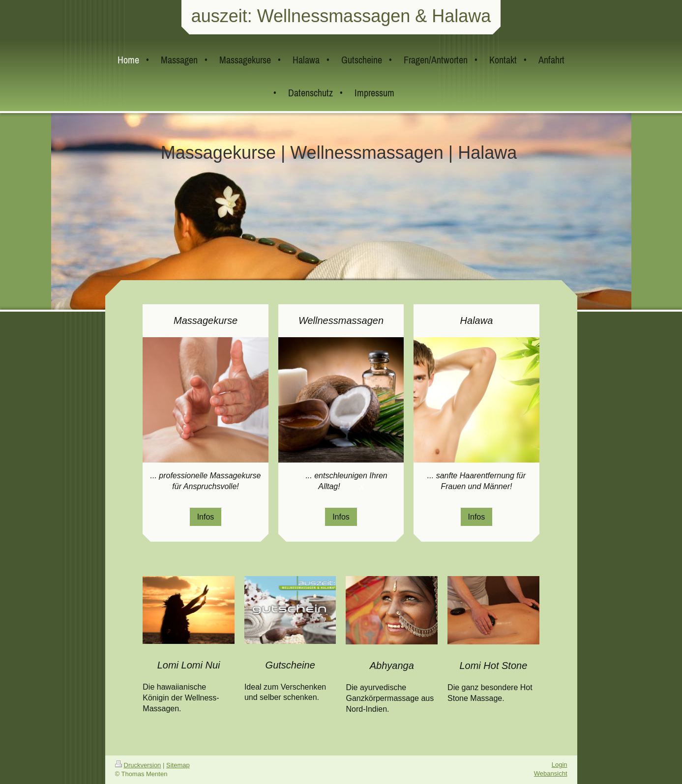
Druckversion (138, 765)
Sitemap (178, 765)
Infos (206, 517)
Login (560, 765)
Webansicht (551, 773)
